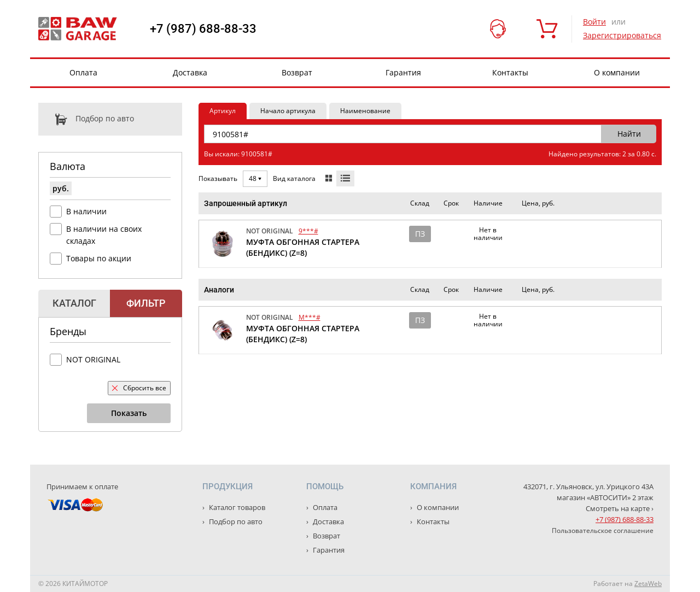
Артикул (223, 111)
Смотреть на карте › (620, 508)
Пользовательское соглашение (603, 531)
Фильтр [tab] (146, 303)
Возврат (297, 72)
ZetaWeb (648, 584)
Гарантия (403, 72)
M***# (310, 317)
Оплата (83, 72)
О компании (617, 72)
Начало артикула (288, 111)
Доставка (190, 72)
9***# (308, 231)
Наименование (365, 111)
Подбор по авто (86, 119)
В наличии (86, 211)
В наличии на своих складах (104, 235)
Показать (129, 413)
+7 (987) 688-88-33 (203, 29)
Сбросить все (139, 388)
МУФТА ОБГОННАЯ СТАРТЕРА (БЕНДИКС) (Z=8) (303, 247)
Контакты (510, 72)
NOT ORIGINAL (93, 359)
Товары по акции (99, 258)
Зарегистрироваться (622, 35)
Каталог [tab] (74, 303)
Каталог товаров (236, 507)
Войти (594, 22)
